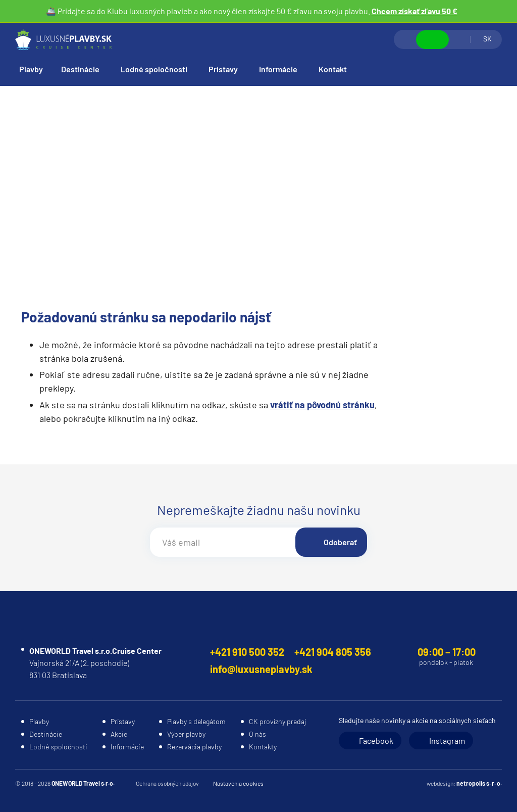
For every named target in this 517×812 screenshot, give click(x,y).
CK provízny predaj (277, 721)
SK (487, 39)
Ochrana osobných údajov (167, 783)
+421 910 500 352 (247, 652)
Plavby (31, 69)
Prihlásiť (459, 39)
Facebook (376, 741)
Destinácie (80, 69)
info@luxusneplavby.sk (261, 669)
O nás (257, 734)
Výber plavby (186, 734)
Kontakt (333, 69)
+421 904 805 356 (333, 652)
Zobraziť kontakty (432, 40)
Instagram (447, 741)
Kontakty (263, 747)
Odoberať (340, 542)
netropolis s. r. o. (479, 783)
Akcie (119, 734)
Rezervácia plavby (194, 747)
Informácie (278, 69)
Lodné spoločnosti (154, 69)
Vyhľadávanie (405, 39)
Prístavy (223, 69)
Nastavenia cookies (238, 783)
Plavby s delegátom (196, 721)
